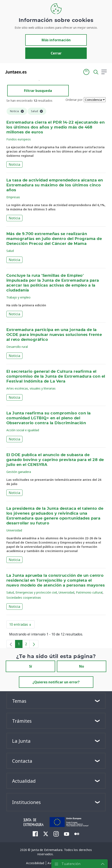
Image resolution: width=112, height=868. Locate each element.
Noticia (14, 164)
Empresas (13, 197)
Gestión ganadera (19, 472)
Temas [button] (19, 701)
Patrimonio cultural (89, 592)
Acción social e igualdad (23, 430)
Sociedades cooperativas (24, 597)
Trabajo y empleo (18, 297)
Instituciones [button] (26, 802)
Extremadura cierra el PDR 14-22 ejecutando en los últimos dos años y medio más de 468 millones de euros (55, 127)
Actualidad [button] (24, 781)
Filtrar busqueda (38, 91)
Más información (56, 40)
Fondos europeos (19, 139)
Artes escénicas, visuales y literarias (31, 388)
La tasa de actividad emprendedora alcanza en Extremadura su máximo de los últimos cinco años (55, 185)
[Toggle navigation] (32, 72)
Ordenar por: (74, 100)
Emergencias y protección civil (36, 592)
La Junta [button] (21, 741)
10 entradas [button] (22, 625)
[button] (86, 72)
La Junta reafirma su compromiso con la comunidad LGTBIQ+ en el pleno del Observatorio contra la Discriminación (49, 418)
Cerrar (56, 53)
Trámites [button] (22, 721)
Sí (31, 666)
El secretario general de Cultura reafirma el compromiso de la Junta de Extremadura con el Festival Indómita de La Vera (56, 377)
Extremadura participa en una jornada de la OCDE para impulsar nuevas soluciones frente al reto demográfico (54, 335)
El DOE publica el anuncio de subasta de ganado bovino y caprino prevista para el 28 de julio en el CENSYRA (55, 460)
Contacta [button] (22, 761)
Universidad (14, 530)
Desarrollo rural (17, 347)
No (82, 666)
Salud (10, 251)
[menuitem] (35, 834)
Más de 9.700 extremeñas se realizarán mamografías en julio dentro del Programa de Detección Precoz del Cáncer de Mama (54, 239)
